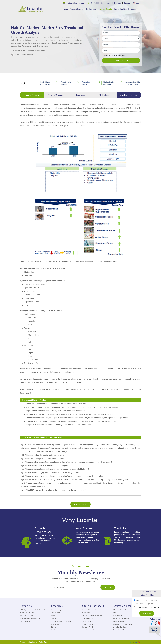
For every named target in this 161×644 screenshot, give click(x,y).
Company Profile (88, 627)
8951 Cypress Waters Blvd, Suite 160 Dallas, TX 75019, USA (32, 611)
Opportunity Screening (121, 618)
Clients (53, 630)
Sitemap (54, 627)
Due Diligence (118, 616)
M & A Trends (87, 613)
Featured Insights (77, 9)
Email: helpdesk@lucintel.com (30, 618)
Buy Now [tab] (80, 95)
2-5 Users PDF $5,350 (148, 604)
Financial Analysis (120, 621)
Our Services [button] (91, 9)
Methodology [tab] (105, 95)
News (53, 616)
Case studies (55, 613)
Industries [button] (135, 9)
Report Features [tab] (32, 95)
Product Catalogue (89, 624)
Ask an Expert (81, 504)
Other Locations (25, 621)
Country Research (88, 621)
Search (127, 3)
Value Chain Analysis (89, 630)
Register (118, 3)
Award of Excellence (120, 627)
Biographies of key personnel (61, 621)
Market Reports (106, 9)
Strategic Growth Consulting (123, 624)
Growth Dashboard (121, 9)
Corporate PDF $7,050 (148, 607)
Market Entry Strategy (121, 610)
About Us (54, 618)
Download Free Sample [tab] (129, 95)
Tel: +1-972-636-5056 (27, 616)
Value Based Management (122, 630)
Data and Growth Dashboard (92, 616)
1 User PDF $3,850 (146, 600)
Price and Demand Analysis (92, 610)
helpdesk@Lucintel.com (74, 3)
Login (109, 3)
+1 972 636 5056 (95, 3)
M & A (115, 613)
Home (65, 9)
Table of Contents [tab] (56, 95)
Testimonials (55, 624)
